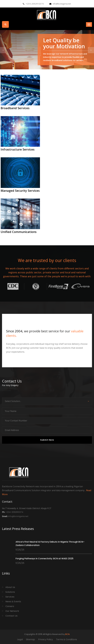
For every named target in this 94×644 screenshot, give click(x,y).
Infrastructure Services (18, 149)
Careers (10, 606)
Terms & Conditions (67, 639)
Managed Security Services (20, 191)
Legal (20, 639)
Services (10, 597)
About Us (10, 587)
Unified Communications (19, 232)
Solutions (10, 592)
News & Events (13, 602)
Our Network (12, 611)
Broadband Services (15, 108)
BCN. (68, 634)
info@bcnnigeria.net (60, 4)
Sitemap (30, 639)
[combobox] (47, 401)
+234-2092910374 (33, 4)
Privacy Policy (46, 639)
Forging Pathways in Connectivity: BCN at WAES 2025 (44, 559)
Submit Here (47, 440)
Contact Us (11, 616)
